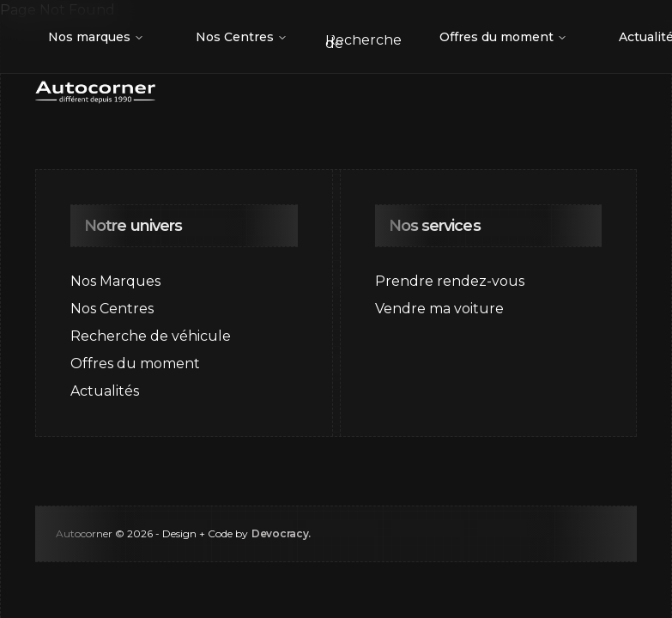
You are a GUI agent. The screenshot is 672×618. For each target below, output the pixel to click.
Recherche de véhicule (151, 336)
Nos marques (96, 37)
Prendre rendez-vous (450, 281)
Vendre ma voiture (439, 309)
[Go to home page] (95, 92)
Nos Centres (242, 37)
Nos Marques (115, 281)
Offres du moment (503, 37)
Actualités (105, 391)
